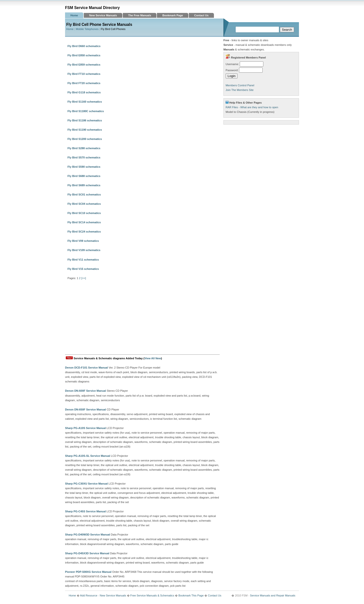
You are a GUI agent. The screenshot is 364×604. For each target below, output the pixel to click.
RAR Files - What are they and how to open (252, 107)
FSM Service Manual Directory (92, 8)
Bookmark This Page (191, 595)
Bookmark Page (173, 15)
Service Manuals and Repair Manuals (273, 595)
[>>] (84, 278)
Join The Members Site (240, 90)
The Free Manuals (140, 15)
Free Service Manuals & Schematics (152, 595)
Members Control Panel (240, 85)
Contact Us (201, 15)
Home (74, 15)
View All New (153, 358)
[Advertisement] (142, 318)
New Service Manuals (103, 15)
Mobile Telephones (87, 29)
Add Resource (89, 595)
